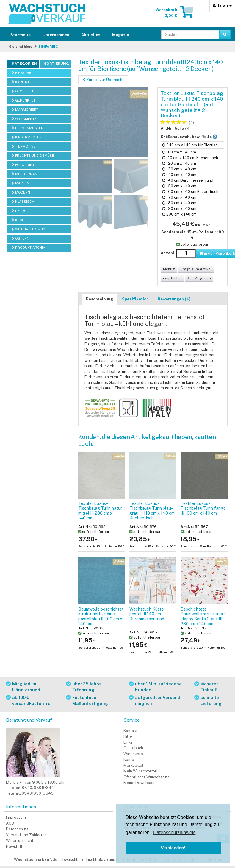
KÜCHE (19, 220)
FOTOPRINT (23, 165)
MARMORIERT (25, 110)
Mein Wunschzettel (141, 771)
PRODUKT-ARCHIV (28, 248)
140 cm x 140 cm (179, 175)
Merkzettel (133, 765)
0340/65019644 (38, 788)
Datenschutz (17, 829)
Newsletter (16, 846)
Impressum (16, 817)
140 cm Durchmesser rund (188, 180)
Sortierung (57, 64)
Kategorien (24, 64)
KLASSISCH (23, 202)
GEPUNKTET (24, 100)
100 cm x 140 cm (179, 152)
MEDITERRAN (25, 174)
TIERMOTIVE (24, 146)
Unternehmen (56, 35)
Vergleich (203, 278)
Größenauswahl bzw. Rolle (192, 137)
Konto (129, 759)
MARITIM (21, 183)
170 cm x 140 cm (179, 197)
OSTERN (21, 238)
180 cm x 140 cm (179, 203)
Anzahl (167, 253)
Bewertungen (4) (174, 299)
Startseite (21, 35)
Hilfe (128, 736)
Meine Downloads (140, 783)
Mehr (169, 269)
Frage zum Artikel (196, 269)
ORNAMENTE (24, 119)
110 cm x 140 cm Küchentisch (190, 158)
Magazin (121, 35)
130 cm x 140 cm (179, 169)
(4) (191, 123)
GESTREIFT (23, 91)
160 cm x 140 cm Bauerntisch (190, 192)
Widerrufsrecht (20, 841)
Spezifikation (135, 299)
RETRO (19, 211)
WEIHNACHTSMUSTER (32, 229)
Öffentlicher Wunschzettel (147, 777)
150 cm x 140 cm (179, 186)
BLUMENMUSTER (28, 128)
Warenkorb (133, 754)
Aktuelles (91, 35)
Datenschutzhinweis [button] (174, 833)
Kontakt (130, 731)
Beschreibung (100, 299)
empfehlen (172, 278)
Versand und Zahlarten (26, 835)
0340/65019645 (38, 793)
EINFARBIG (48, 47)
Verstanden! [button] (173, 848)
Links (128, 742)
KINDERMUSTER (27, 137)
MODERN (21, 192)
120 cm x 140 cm (179, 163)
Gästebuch (133, 748)
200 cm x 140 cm (179, 214)
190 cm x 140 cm (179, 209)
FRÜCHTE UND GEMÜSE (33, 156)
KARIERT (21, 82)
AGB (10, 823)
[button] (215, 137)
